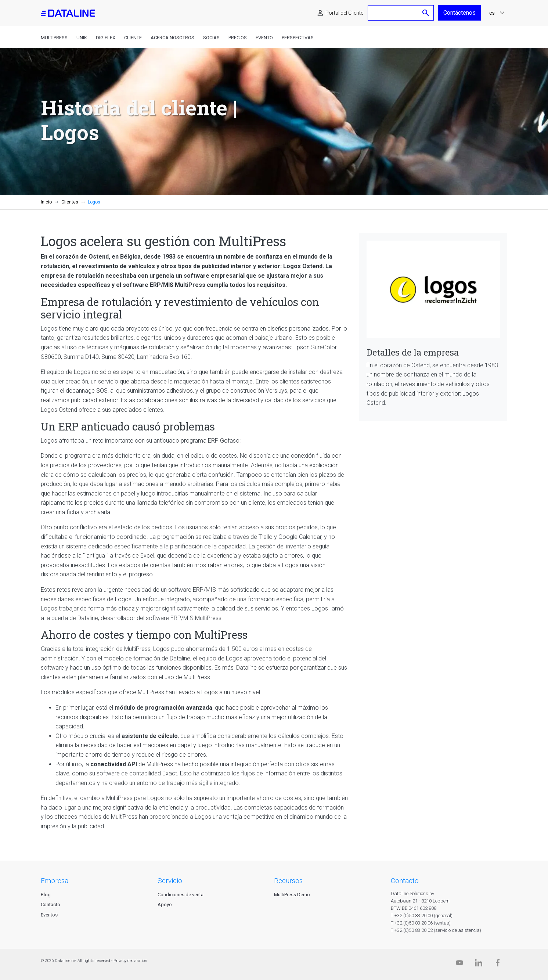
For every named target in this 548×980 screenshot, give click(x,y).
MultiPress (54, 38)
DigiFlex (106, 38)
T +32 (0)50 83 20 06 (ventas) (421, 923)
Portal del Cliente (344, 13)
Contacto (51, 905)
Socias (211, 38)
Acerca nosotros (172, 38)
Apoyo (165, 905)
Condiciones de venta (181, 895)
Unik (82, 38)
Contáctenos (459, 13)
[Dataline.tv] (459, 964)
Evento (264, 38)
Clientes (70, 202)
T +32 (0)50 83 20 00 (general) (422, 916)
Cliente (133, 38)
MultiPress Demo (292, 895)
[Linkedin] (479, 964)
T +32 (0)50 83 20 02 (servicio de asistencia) (436, 930)
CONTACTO (405, 881)
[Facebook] (498, 964)
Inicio (46, 202)
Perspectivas (298, 38)
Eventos (49, 915)
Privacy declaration (130, 961)
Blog (46, 895)
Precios (238, 38)
